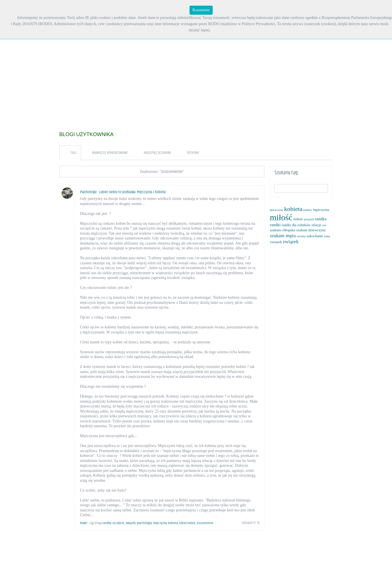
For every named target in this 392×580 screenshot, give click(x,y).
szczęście (118, 523)
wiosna (301, 236)
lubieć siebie (187, 523)
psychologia (144, 523)
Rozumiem (201, 10)
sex (324, 225)
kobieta (173, 523)
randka (107, 523)
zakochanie (315, 236)
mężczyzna (160, 523)
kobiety (308, 210)
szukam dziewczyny (311, 230)
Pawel (84, 523)
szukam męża (283, 236)
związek (130, 523)
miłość (281, 217)
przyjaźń (309, 219)
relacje (316, 225)
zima (327, 236)
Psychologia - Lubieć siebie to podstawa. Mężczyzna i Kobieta (123, 192)
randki (275, 225)
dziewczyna (276, 210)
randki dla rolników (296, 225)
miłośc (298, 219)
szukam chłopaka (282, 230)
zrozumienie (205, 523)
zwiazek (276, 242)
